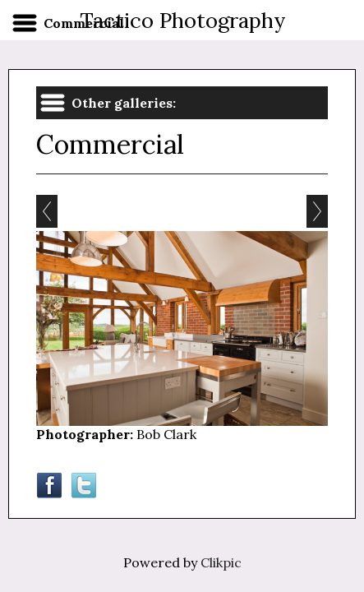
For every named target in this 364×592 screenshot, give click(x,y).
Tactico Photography (182, 20)
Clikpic (221, 562)
